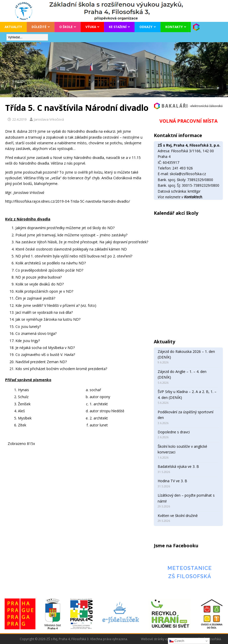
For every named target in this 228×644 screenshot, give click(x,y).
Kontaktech (193, 197)
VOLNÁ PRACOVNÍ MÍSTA (188, 121)
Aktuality (13, 27)
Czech (177, 641)
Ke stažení (118, 27)
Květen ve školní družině (178, 516)
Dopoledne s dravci (174, 432)
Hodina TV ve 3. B (172, 481)
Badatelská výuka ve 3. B (178, 466)
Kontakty (174, 27)
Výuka (91, 27)
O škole (66, 27)
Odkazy (146, 27)
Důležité (39, 27)
